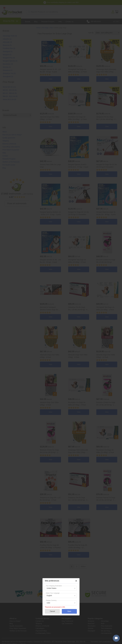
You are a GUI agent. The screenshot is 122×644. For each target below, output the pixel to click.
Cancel (52, 611)
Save (69, 611)
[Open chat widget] (116, 638)
